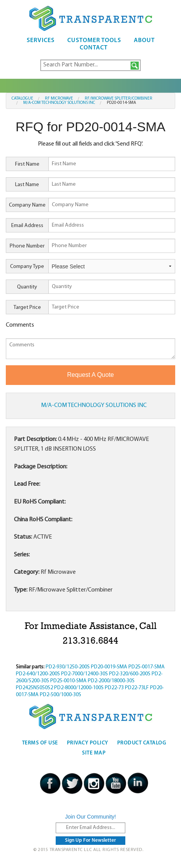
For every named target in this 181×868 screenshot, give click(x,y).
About (144, 41)
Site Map (94, 753)
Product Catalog (142, 743)
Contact (94, 48)
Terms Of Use (40, 743)
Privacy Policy (88, 743)
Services (41, 41)
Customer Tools (94, 41)
